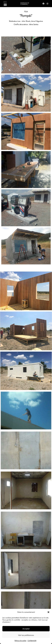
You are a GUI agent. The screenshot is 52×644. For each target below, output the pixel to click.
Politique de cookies (20, 641)
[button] (48, 612)
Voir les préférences (26, 635)
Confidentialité (32, 641)
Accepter (26, 629)
